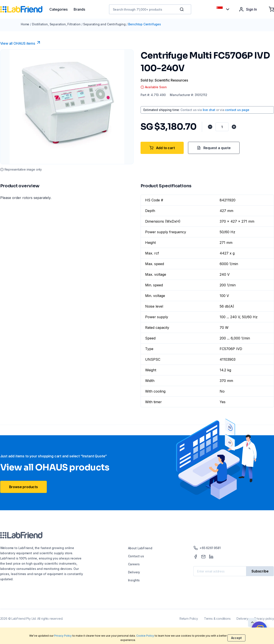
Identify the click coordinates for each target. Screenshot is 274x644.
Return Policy (189, 619)
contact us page (237, 110)
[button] (183, 9)
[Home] (25, 9)
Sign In (248, 9)
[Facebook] (196, 557)
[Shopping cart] (271, 9)
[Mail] (203, 557)
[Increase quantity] (234, 127)
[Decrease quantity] (210, 127)
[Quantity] (222, 127)
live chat (209, 110)
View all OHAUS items (21, 43)
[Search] (182, 9)
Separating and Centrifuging (104, 24)
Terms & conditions (217, 619)
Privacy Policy (63, 636)
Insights (134, 580)
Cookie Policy (145, 636)
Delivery (134, 572)
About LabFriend (140, 548)
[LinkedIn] (211, 557)
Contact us (136, 556)
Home (25, 24)
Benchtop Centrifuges (144, 24)
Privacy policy (264, 619)
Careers (134, 564)
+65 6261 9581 (207, 548)
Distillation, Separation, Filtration (56, 24)
